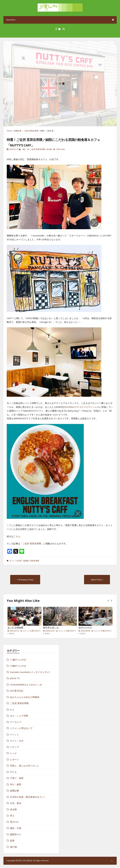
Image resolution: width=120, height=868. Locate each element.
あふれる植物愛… (16, 628)
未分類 (49, 149)
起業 (12, 840)
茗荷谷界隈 (35, 561)
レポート (15, 759)
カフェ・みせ (17, 741)
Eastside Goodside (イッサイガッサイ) (30, 672)
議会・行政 (16, 828)
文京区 (19, 561)
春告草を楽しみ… (52, 628)
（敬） (24, 149)
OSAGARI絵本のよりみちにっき (26, 685)
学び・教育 (16, 784)
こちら (17, 536)
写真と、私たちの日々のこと (25, 766)
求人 (12, 816)
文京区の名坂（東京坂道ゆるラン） (28, 797)
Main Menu (60, 20)
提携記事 (18, 131)
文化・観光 (16, 803)
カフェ (12, 561)
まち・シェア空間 (19, 716)
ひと (12, 709)
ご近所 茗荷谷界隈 (31, 131)
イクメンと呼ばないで (21, 728)
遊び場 (13, 847)
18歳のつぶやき (18, 666)
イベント (15, 734)
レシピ (13, 753)
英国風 (26, 561)
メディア (15, 747)
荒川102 (14, 822)
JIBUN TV (15, 678)
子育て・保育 (17, 778)
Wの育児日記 (17, 691)
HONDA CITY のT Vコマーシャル (82, 407)
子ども (13, 772)
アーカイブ (16, 722)
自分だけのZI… (86, 628)
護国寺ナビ (16, 834)
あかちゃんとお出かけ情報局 (25, 697)
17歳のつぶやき (18, 660)
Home (9, 131)
